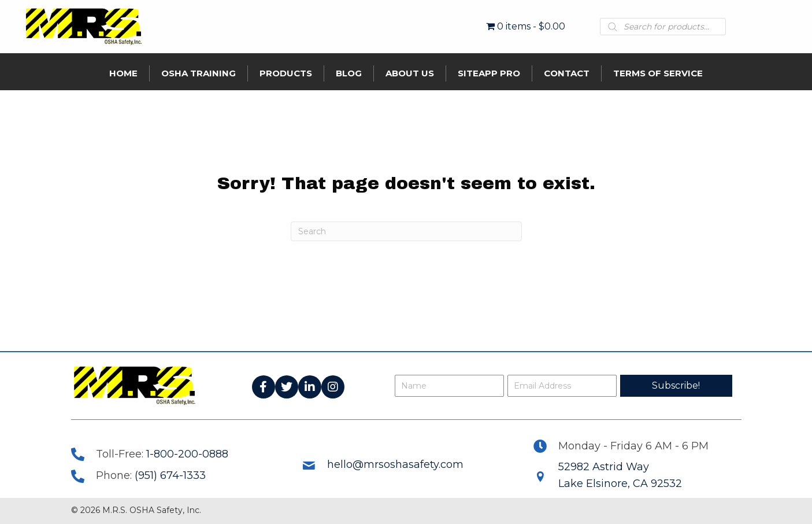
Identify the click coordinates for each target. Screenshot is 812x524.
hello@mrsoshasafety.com (395, 464)
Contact (567, 73)
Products (286, 73)
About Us (410, 73)
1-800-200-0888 (187, 454)
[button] (264, 387)
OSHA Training (199, 73)
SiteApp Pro (489, 73)
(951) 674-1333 (170, 475)
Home (123, 73)
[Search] (406, 231)
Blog (349, 73)
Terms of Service (658, 73)
